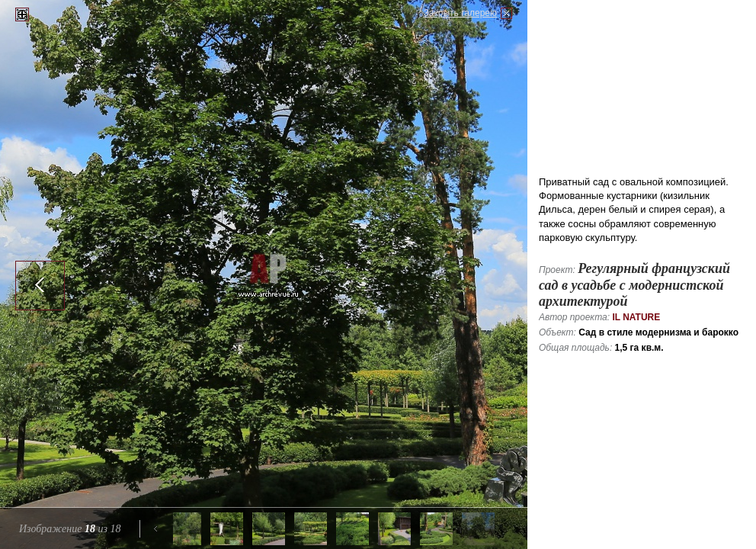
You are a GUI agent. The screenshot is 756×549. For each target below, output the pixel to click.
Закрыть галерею (460, 13)
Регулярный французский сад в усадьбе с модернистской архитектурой (634, 285)
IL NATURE (636, 317)
